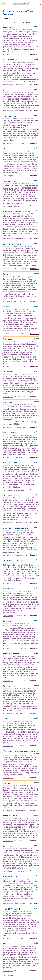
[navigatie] (3, 4)
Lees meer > (35, 54)
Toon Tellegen (8, 54)
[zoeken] (40, 3)
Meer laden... (8, 976)
